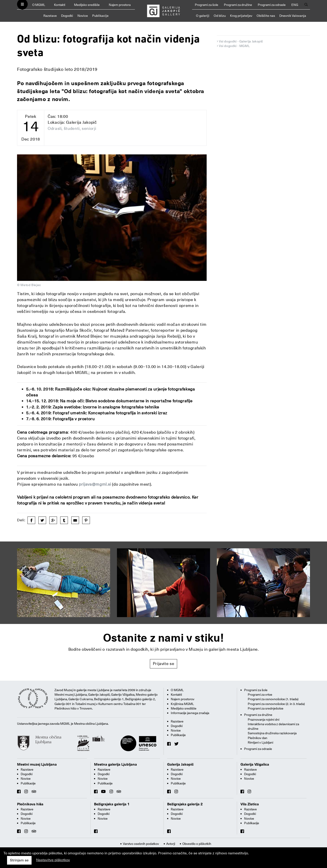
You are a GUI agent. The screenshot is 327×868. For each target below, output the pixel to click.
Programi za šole (207, 5)
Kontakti (60, 5)
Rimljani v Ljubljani (260, 742)
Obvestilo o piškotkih (197, 844)
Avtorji (171, 844)
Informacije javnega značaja (190, 713)
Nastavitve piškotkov (53, 860)
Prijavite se (164, 664)
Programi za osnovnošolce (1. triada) (273, 699)
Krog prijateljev (241, 16)
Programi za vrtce (260, 695)
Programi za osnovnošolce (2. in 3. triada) (276, 704)
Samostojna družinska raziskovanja (272, 733)
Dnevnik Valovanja (293, 16)
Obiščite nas (266, 16)
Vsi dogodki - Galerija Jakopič (241, 41)
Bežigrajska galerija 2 (185, 804)
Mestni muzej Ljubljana (37, 764)
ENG (295, 5)
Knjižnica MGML (182, 704)
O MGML (39, 5)
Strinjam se (19, 860)
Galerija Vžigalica (255, 764)
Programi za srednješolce (266, 708)
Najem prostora (120, 5)
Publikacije (100, 16)
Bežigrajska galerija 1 (112, 804)
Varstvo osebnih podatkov (141, 844)
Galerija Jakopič (180, 764)
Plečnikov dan (258, 738)
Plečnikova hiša (30, 804)
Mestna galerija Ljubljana (115, 764)
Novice (83, 16)
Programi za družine (238, 5)
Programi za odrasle (272, 5)
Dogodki (67, 16)
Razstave (50, 16)
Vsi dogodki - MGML (234, 46)
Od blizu (220, 16)
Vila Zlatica (250, 804)
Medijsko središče (87, 5)
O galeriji (203, 16)
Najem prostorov (183, 699)
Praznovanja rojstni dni (264, 720)
